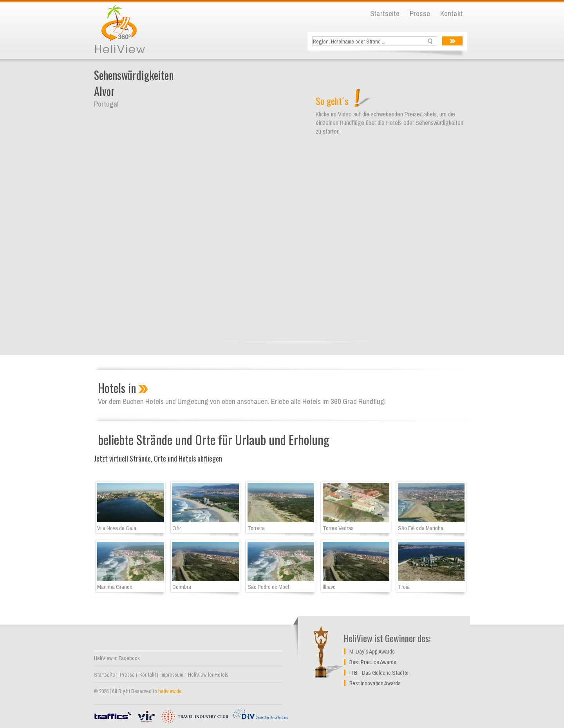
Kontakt (452, 13)
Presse (420, 13)
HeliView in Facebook (117, 658)
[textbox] (375, 41)
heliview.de (170, 691)
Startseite (385, 13)
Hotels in (117, 388)
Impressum (172, 675)
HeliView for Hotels (208, 675)
